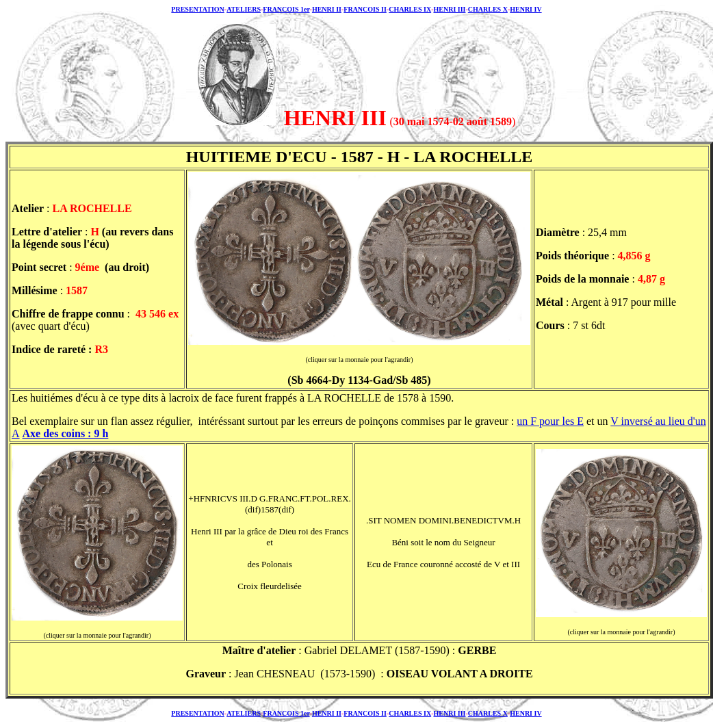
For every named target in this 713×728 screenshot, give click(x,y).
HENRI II (327, 9)
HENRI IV (526, 9)
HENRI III (449, 9)
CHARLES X (488, 9)
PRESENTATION (197, 9)
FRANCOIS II (365, 9)
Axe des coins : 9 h (66, 433)
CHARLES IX (410, 9)
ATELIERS (244, 9)
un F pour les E (550, 421)
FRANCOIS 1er (286, 9)
